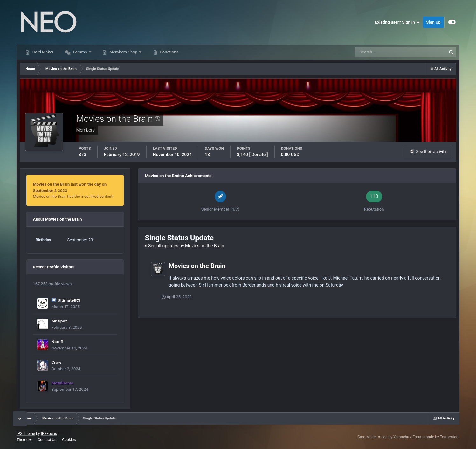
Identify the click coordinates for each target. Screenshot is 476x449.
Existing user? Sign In (397, 22)
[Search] (381, 52)
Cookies (69, 440)
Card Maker (42, 52)
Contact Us (47, 440)
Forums (80, 52)
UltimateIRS (69, 300)
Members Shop (123, 52)
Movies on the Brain (197, 266)
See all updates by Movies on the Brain (184, 246)
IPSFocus (49, 434)
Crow (56, 362)
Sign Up (433, 22)
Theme (24, 440)
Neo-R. (58, 342)
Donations (169, 52)
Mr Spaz (59, 321)
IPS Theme (26, 434)
